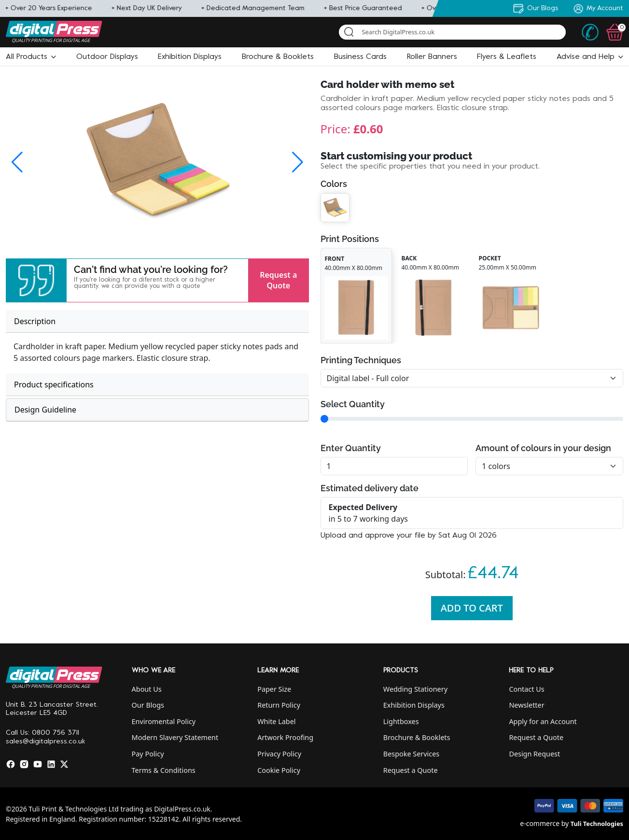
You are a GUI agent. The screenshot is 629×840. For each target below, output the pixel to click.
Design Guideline (45, 410)
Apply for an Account (543, 721)
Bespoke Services (411, 754)
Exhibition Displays (414, 705)
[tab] (157, 321)
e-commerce (540, 823)
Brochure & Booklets (417, 737)
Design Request (534, 754)
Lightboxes (401, 721)
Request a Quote (278, 280)
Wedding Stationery (415, 689)
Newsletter (526, 705)
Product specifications (54, 384)
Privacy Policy (279, 754)
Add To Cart (472, 608)
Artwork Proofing (285, 737)
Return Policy (279, 705)
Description (35, 321)
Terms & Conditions (164, 770)
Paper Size (274, 689)
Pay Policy (148, 754)
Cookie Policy (279, 770)
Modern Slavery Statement (175, 737)
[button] (31, 57)
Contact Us (526, 689)
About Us (147, 689)
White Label (276, 721)
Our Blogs (148, 705)
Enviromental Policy (164, 721)
